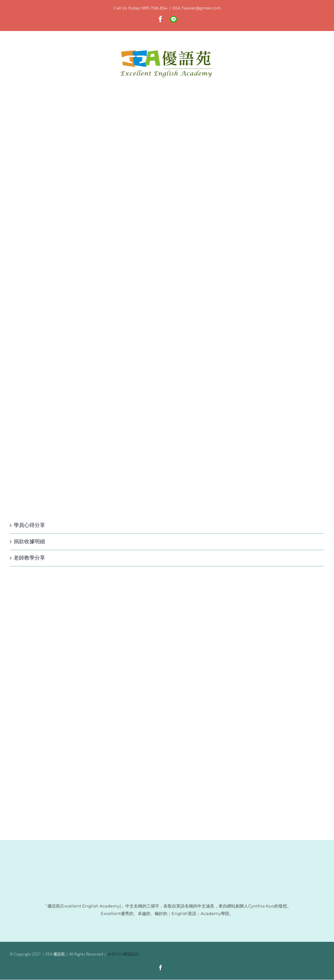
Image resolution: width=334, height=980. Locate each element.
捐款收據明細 (29, 541)
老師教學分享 (29, 558)
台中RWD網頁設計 (123, 954)
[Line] (173, 968)
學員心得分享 (29, 525)
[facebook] (160, 968)
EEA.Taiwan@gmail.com (197, 8)
